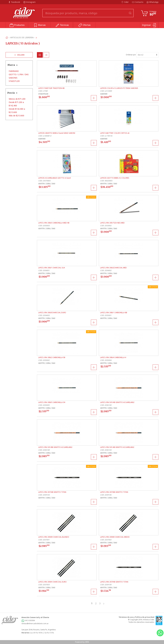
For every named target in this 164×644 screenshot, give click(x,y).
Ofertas (84, 25)
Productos (17, 25)
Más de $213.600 (16, 116)
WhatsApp (153, 2)
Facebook (14, 2)
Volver (19, 55)
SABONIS (13, 78)
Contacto (138, 2)
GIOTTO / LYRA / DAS (19, 74)
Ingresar (149, 25)
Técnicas (62, 25)
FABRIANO (14, 71)
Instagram (29, 2)
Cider (125, 2)
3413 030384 (28, 620)
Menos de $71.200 (17, 99)
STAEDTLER (14, 81)
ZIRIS (87, 642)
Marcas (39, 25)
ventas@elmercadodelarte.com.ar (35, 624)
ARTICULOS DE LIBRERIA (22, 37)
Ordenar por (142, 55)
